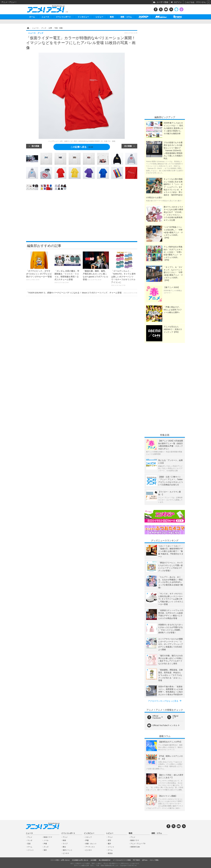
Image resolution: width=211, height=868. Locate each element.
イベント (31, 850)
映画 (64, 840)
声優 (45, 844)
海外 (45, 850)
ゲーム (30, 847)
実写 (109, 840)
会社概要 (94, 860)
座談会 (110, 853)
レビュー (99, 17)
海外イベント (68, 850)
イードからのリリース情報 (122, 860)
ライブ (65, 844)
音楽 (29, 844)
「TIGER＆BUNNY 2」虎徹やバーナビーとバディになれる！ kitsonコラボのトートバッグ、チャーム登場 (82, 293)
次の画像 (128, 146)
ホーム (32, 17)
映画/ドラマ (48, 837)
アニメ (30, 837)
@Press (145, 860)
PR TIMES (136, 860)
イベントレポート (63, 17)
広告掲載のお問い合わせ (80, 860)
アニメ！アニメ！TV (138, 844)
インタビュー (83, 17)
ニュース (45, 17)
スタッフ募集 (154, 860)
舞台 (64, 847)
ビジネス (66, 853)
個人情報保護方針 (105, 860)
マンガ (30, 840)
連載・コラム (126, 17)
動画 (112, 17)
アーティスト (90, 847)
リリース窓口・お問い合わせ (60, 860)
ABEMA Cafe (135, 847)
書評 (109, 844)
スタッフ (89, 837)
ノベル (46, 840)
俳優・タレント (91, 844)
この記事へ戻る (82, 147)
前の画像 (35, 146)
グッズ (46, 847)
